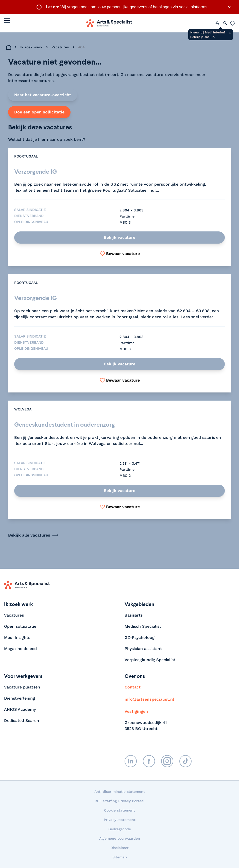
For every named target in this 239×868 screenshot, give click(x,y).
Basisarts (134, 615)
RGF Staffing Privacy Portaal (119, 801)
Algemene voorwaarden (120, 838)
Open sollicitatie (20, 626)
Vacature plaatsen (22, 687)
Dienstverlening (20, 698)
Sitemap (120, 857)
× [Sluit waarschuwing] (229, 7)
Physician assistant (143, 649)
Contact (133, 687)
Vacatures (60, 47)
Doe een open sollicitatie (39, 112)
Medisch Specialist (143, 626)
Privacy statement (120, 820)
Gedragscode (120, 829)
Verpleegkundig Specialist (150, 660)
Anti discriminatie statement (120, 792)
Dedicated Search (22, 721)
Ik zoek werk (31, 47)
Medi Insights (17, 637)
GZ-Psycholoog (140, 637)
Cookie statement (119, 810)
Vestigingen (136, 711)
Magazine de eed (20, 649)
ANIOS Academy (20, 709)
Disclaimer (119, 848)
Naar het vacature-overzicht (43, 95)
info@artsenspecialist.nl (149, 699)
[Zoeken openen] (225, 23)
